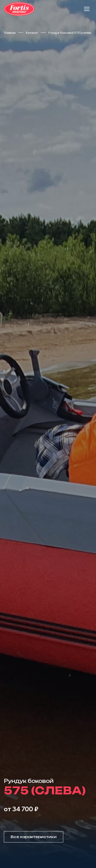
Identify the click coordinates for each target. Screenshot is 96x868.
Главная (10, 33)
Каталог (32, 33)
